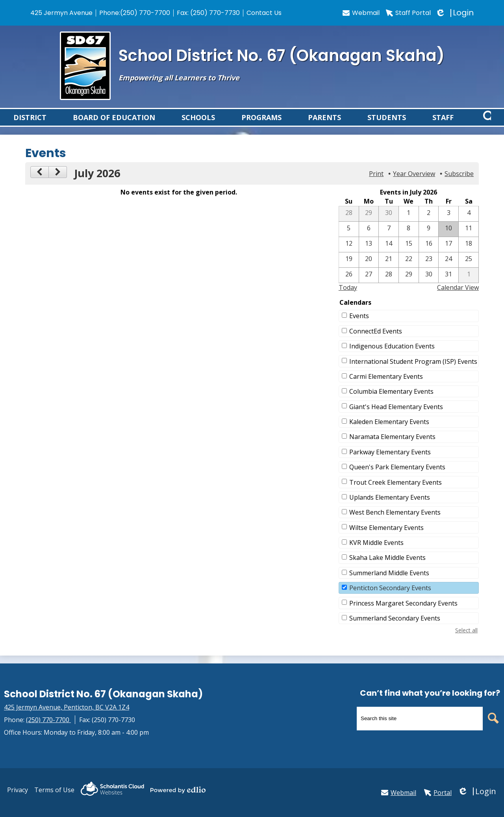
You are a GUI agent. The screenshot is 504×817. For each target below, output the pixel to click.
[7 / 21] (389, 269)
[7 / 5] (349, 238)
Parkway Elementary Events (390, 461)
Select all (466, 639)
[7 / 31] (448, 284)
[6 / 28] (349, 223)
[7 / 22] (409, 269)
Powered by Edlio (178, 790)
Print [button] (376, 183)
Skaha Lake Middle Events (387, 567)
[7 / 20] (369, 269)
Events (359, 325)
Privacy (18, 790)
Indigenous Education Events (392, 355)
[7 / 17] (448, 254)
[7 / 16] (429, 254)
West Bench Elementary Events (395, 521)
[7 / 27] (369, 284)
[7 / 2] (429, 223)
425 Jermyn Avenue (61, 13)
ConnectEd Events (376, 340)
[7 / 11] (469, 238)
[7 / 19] (349, 269)
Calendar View (458, 296)
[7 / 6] (369, 238)
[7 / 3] (448, 223)
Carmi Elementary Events (386, 385)
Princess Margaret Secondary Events (403, 612)
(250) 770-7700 (145, 13)
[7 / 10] (448, 238)
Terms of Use (54, 790)
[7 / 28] (389, 284)
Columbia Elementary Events (391, 400)
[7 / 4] (469, 223)
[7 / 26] (349, 284)
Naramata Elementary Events (392, 446)
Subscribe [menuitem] (459, 183)
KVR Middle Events (376, 552)
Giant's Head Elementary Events (396, 416)
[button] (30, 122)
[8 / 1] (469, 284)
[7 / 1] (409, 223)
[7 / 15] (409, 254)
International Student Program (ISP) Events (413, 371)
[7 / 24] (448, 269)
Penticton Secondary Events (390, 597)
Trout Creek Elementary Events (396, 491)
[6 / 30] (389, 223)
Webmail (361, 13)
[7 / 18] (469, 254)
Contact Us (264, 13)
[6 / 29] (369, 223)
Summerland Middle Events (389, 582)
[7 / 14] (389, 254)
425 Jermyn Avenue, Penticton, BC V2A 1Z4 (67, 707)
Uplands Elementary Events (390, 506)
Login (455, 13)
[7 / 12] (349, 254)
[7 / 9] (429, 238)
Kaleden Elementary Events (389, 431)
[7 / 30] (429, 284)
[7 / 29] (409, 284)
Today (348, 296)
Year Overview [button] (414, 183)
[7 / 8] (409, 238)
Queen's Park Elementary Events (397, 476)
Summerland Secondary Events (395, 627)
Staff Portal (408, 13)
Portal (438, 793)
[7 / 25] (469, 269)
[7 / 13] (369, 254)
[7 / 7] (389, 238)
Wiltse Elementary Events (386, 537)
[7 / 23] (429, 269)
